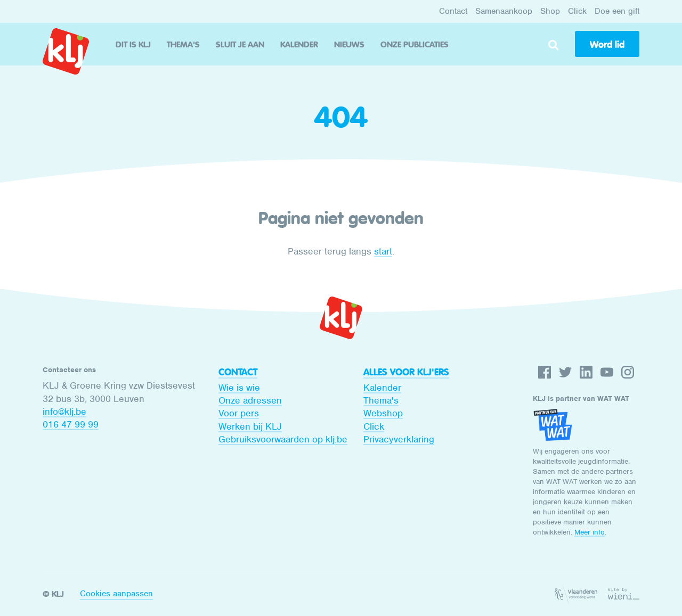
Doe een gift (617, 11)
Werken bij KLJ (250, 426)
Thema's (183, 44)
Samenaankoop (504, 11)
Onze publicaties (415, 44)
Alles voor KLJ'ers (406, 372)
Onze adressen (250, 400)
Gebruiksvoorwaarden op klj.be (283, 439)
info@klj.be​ (64, 412)
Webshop (383, 413)
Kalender (299, 44)
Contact (453, 11)
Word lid (607, 45)
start (383, 251)
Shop (550, 11)
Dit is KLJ (133, 44)
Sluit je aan (240, 44)
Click (577, 11)
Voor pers (239, 413)
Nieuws (349, 44)
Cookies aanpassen (116, 594)
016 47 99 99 (71, 424)
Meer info (590, 532)
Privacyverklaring (399, 439)
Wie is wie (239, 388)
